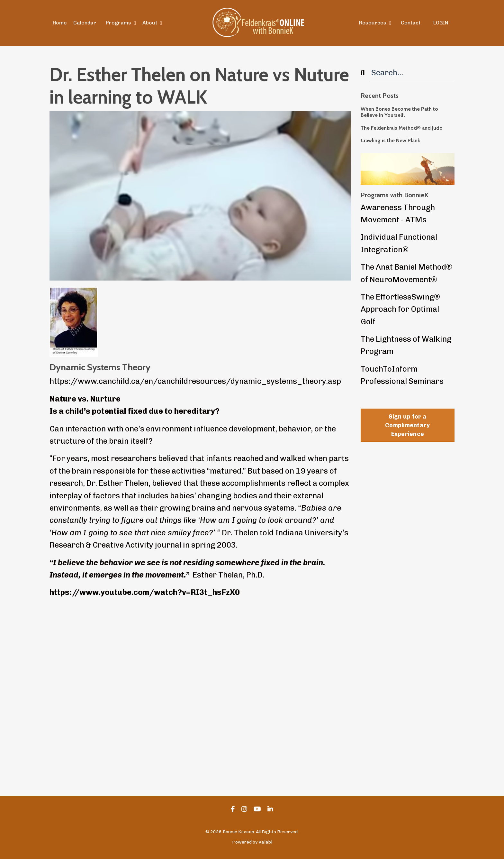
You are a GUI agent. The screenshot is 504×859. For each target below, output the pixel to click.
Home (60, 23)
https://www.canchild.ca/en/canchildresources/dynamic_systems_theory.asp (195, 381)
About (152, 23)
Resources (375, 23)
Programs (121, 23)
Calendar (85, 23)
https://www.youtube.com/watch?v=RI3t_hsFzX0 (145, 592)
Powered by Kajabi (252, 842)
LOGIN (441, 23)
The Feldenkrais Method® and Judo (402, 128)
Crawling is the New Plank (390, 140)
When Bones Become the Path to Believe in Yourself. (399, 112)
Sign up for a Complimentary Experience (407, 425)
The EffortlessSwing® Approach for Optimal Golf (400, 309)
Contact (411, 23)
